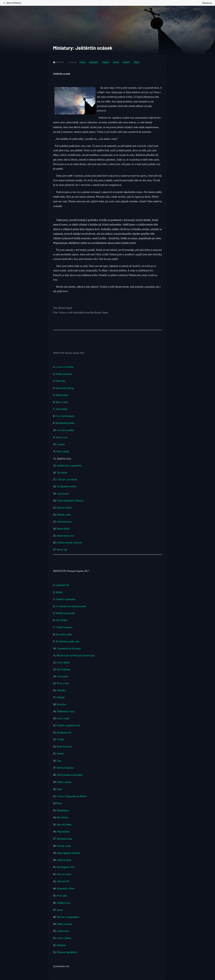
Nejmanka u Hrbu (65, 888)
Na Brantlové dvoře (67, 486)
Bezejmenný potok (65, 423)
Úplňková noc (64, 903)
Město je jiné (62, 437)
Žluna (59, 803)
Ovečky (61, 739)
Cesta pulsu (63, 676)
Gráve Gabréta (64, 938)
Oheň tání (60, 381)
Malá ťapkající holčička (69, 853)
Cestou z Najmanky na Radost (72, 796)
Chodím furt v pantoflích (69, 466)
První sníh (62, 896)
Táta (59, 761)
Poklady (61, 697)
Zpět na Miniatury (12, 3)
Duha (59, 789)
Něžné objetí (62, 395)
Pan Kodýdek (63, 669)
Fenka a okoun (64, 782)
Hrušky (59, 592)
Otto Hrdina (61, 620)
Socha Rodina (63, 494)
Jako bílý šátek (64, 825)
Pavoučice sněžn (64, 634)
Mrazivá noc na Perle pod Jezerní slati (75, 655)
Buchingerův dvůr (66, 867)
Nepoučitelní (63, 832)
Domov (60, 754)
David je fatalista (65, 768)
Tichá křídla (61, 409)
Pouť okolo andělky (66, 430)
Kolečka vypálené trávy (69, 725)
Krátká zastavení (64, 374)
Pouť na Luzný (64, 874)
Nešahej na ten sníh (65, 613)
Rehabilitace (63, 810)
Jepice (60, 910)
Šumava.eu (207, 3)
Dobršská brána (64, 839)
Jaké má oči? (63, 881)
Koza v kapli (63, 718)
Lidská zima (63, 931)
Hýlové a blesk (64, 508)
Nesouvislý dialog (65, 388)
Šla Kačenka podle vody (68, 641)
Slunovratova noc (66, 536)
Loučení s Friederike (65, 367)
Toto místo (62, 473)
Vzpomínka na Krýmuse (69, 648)
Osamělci (61, 444)
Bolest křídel (63, 529)
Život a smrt (63, 683)
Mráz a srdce (62, 402)
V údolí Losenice (64, 627)
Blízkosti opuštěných (67, 952)
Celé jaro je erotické (68, 479)
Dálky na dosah (64, 924)
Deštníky (61, 690)
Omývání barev (65, 522)
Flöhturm (61, 945)
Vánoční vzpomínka (65, 599)
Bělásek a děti (64, 515)
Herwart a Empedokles (68, 917)
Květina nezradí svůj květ (69, 543)
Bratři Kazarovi (64, 747)
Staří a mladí (63, 451)
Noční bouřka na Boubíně (69, 775)
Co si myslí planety (65, 416)
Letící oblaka (63, 662)
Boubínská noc (64, 733)
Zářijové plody (64, 860)
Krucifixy (62, 704)
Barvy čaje (62, 550)
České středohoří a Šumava (70, 501)
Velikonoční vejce (66, 711)
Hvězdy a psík (64, 846)
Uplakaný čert (62, 585)
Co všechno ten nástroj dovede (71, 606)
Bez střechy (63, 817)
